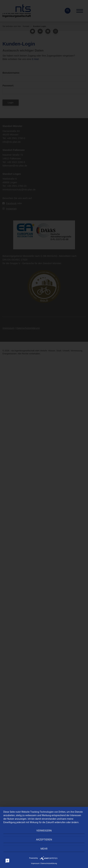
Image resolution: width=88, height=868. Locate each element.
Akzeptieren (44, 840)
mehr (44, 849)
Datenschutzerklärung (49, 863)
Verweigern (44, 831)
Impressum (35, 863)
